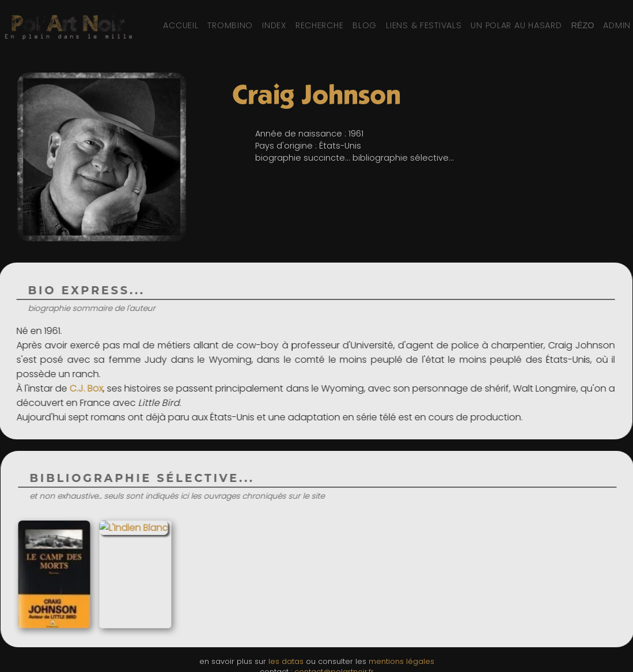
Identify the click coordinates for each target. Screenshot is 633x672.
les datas (286, 661)
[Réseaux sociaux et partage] (582, 25)
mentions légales (401, 661)
